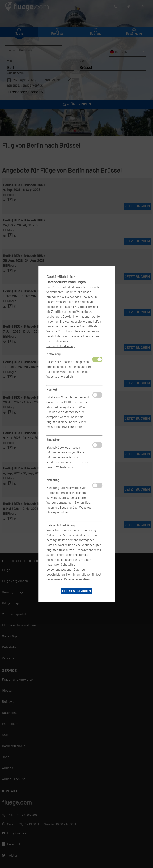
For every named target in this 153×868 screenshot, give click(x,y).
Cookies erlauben (76, 591)
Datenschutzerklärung (61, 346)
